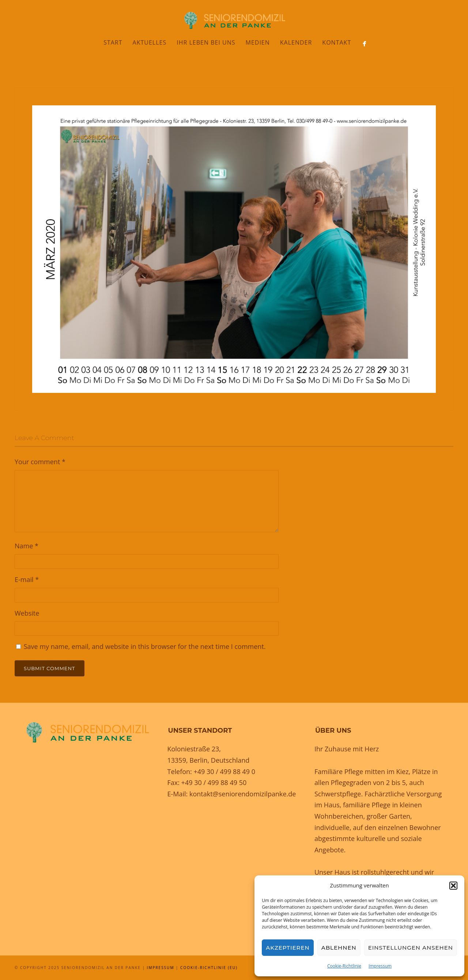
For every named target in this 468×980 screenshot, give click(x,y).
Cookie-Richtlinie (344, 966)
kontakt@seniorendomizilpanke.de (243, 794)
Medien (257, 42)
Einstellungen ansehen (411, 948)
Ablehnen (339, 948)
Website (27, 613)
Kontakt (337, 42)
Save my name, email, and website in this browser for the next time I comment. (145, 646)
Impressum (380, 966)
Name (27, 546)
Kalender (296, 42)
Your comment (40, 462)
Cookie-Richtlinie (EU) (209, 968)
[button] (453, 886)
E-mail (27, 579)
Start (113, 42)
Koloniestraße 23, (194, 749)
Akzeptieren (288, 948)
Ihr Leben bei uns (206, 42)
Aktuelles (150, 42)
